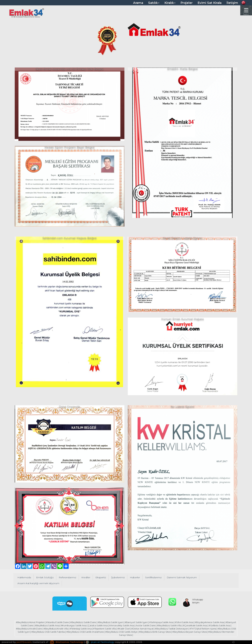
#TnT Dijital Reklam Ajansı (217, 628)
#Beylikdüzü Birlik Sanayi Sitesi (179, 632)
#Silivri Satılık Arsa (191, 622)
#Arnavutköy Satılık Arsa (130, 625)
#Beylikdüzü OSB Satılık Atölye (144, 632)
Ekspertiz (102, 577)
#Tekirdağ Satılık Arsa (92, 628)
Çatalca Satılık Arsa (106, 625)
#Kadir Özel (136, 628)
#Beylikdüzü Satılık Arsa (54, 625)
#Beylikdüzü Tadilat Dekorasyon (185, 628)
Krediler (87, 577)
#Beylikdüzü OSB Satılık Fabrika (69, 632)
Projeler (187, 3)
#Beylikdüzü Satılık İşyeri (116, 622)
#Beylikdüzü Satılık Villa (178, 625)
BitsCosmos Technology (67, 641)
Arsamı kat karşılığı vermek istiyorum (39, 583)
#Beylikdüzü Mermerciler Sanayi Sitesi (125, 635)
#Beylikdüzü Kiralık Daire (40, 628)
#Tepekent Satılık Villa (117, 628)
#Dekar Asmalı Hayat (155, 628)
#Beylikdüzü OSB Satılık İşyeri (35, 632)
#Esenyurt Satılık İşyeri (142, 622)
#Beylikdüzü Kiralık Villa (67, 628)
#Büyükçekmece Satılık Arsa (217, 622)
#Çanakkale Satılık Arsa (205, 625)
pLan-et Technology (101, 641)
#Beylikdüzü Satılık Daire (88, 622)
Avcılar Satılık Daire (154, 625)
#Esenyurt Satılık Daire (28, 625)
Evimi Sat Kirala (210, 3)
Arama (138, 3)
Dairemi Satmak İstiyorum (184, 577)
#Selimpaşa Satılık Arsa (168, 622)
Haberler (137, 577)
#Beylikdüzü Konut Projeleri (34, 622)
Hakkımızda (24, 577)
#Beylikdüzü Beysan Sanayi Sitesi (214, 632)
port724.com (24, 641)
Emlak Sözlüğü (45, 577)
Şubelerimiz (119, 577)
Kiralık (170, 3)
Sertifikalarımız (155, 577)
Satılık (154, 3)
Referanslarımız (68, 577)
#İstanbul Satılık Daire (62, 622)
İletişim (232, 3)
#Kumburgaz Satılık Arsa (81, 625)
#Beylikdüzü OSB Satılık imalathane (107, 632)
